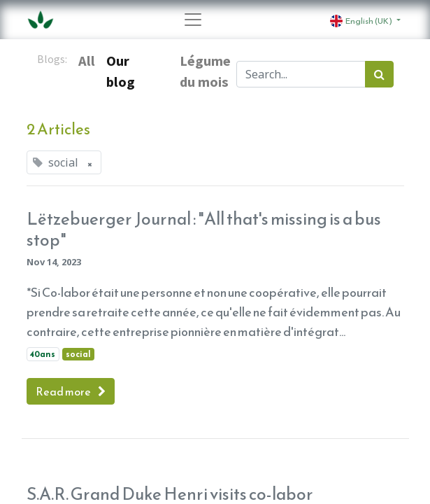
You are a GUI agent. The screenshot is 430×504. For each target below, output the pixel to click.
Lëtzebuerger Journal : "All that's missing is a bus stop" (204, 229)
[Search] (379, 74)
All (87, 61)
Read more (71, 391)
